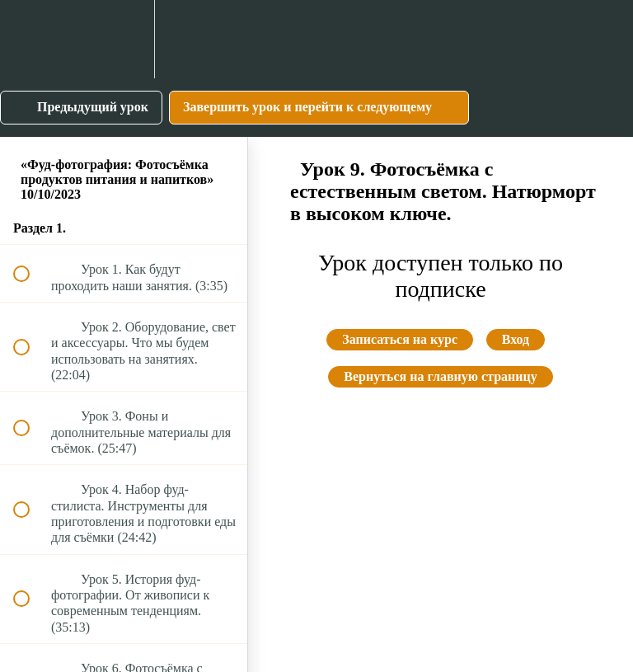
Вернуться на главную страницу (440, 376)
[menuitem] (124, 39)
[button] (30, 39)
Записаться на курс (400, 339)
